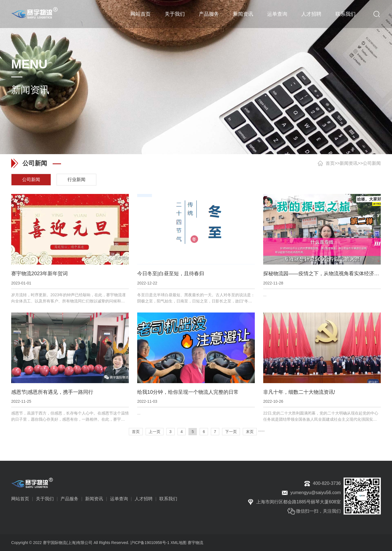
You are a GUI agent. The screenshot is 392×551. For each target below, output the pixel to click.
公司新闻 (372, 163)
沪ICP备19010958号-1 (150, 543)
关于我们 (175, 14)
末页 (250, 432)
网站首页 (141, 14)
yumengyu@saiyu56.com (316, 493)
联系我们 (346, 14)
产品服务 (209, 14)
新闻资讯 (243, 14)
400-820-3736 (327, 483)
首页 (330, 163)
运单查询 (277, 14)
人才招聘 (311, 14)
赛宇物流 (195, 543)
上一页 (155, 432)
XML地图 (179, 543)
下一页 (231, 432)
